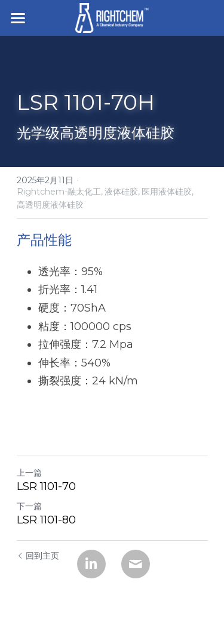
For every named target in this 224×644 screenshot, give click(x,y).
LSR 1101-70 (46, 486)
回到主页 (38, 556)
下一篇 (29, 506)
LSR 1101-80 (46, 520)
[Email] (136, 564)
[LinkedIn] (91, 564)
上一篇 (29, 473)
